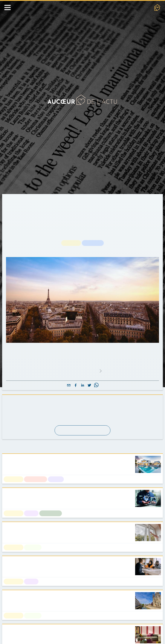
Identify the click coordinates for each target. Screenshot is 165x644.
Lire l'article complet (82, 371)
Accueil (12, 199)
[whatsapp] (96, 386)
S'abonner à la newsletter (82, 430)
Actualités (31, 199)
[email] (69, 386)
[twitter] (89, 386)
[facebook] (76, 386)
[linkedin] (82, 386)
